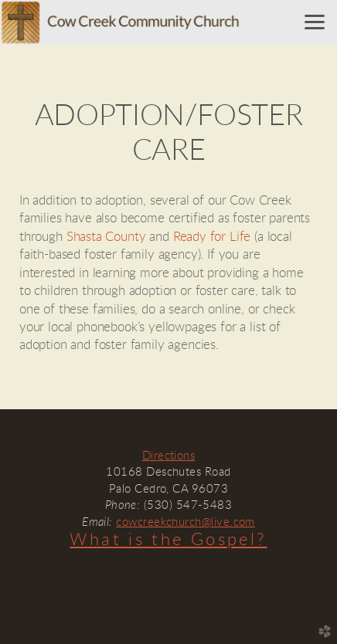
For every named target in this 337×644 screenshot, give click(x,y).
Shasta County (106, 237)
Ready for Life (212, 237)
